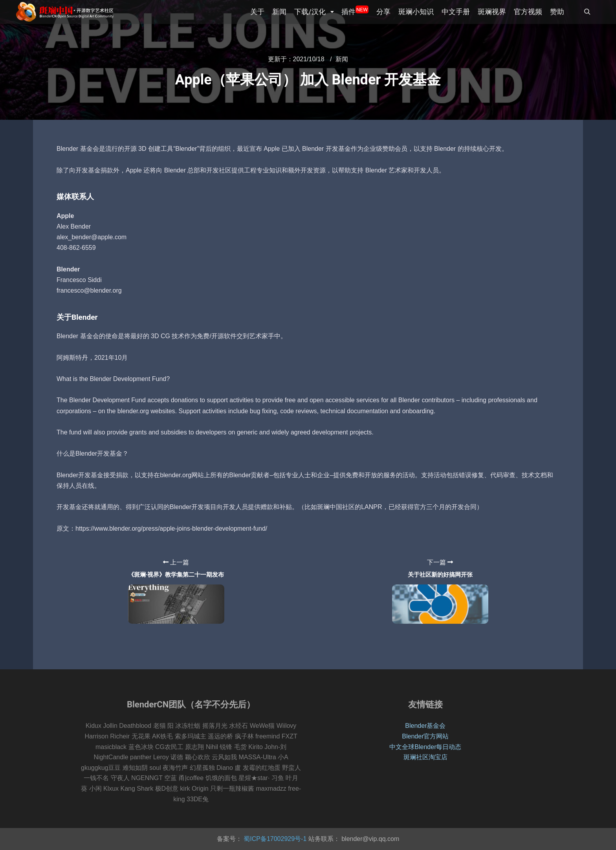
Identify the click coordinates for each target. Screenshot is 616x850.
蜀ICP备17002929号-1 (274, 839)
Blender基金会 (425, 726)
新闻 (342, 59)
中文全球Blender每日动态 (425, 747)
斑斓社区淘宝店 (425, 757)
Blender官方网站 (425, 736)
